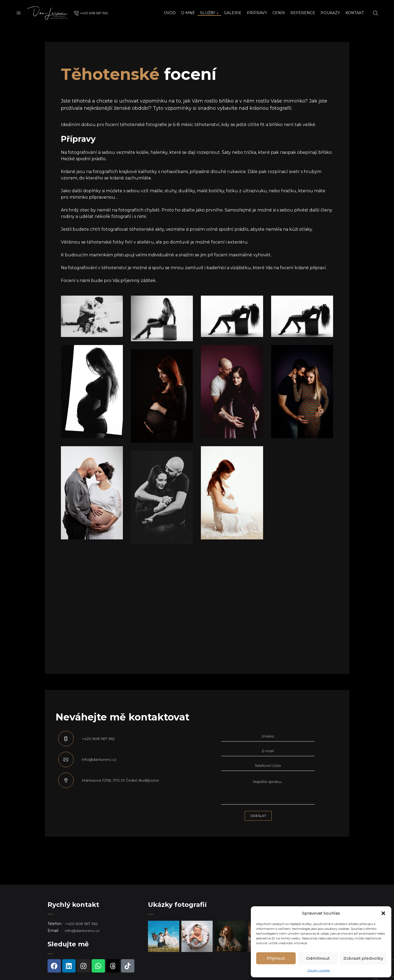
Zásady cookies (319, 970)
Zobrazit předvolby (363, 958)
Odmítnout (318, 958)
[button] (383, 913)
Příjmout (276, 958)
